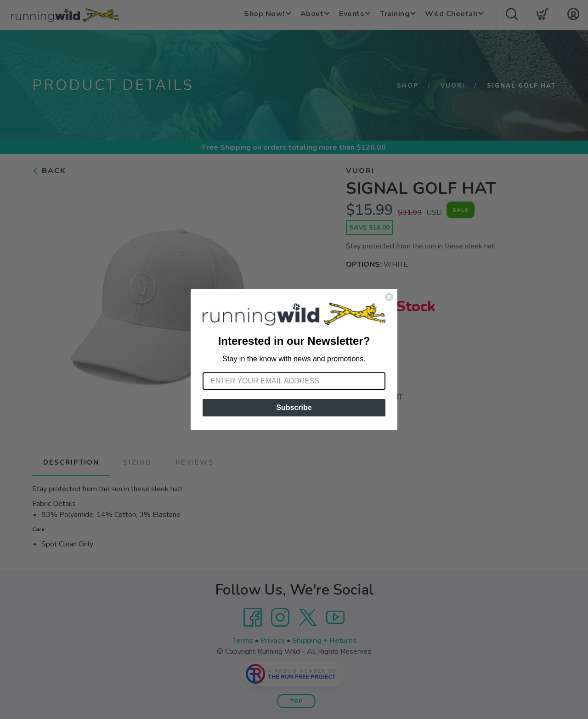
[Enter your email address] (294, 381)
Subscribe (294, 407)
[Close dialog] (389, 297)
